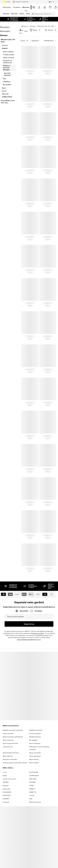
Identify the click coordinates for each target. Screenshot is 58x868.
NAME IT (32, 780)
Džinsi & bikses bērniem (11, 744)
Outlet (7, 2)
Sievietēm (7, 7)
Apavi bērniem (8, 747)
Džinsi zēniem (34, 753)
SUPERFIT (6, 790)
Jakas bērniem (8, 737)
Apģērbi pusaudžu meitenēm (13, 721)
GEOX (5, 766)
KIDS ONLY (33, 770)
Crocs (5, 763)
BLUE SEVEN (34, 763)
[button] (35, 26)
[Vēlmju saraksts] (50, 7)
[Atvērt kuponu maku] (34, 7)
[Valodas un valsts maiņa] (52, 2)
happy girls (7, 780)
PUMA (31, 776)
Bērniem (26, 7)
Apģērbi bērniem (35, 728)
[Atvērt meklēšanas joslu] (32, 14)
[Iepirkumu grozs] (56, 7)
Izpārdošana (39, 36)
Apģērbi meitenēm (36, 721)
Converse (6, 793)
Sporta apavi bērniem (10, 734)
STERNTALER (34, 766)
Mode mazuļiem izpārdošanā (13, 728)
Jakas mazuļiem (8, 724)
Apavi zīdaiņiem (35, 734)
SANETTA (33, 783)
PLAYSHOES (7, 783)
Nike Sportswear (35, 793)
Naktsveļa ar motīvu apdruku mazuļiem (39, 739)
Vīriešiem (17, 7)
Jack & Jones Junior (10, 770)
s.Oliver (32, 786)
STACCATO (7, 786)
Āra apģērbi (33, 731)
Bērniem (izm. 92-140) (46, 22)
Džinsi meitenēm (35, 747)
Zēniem (33, 22)
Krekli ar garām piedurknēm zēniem (15, 753)
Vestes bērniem (8, 731)
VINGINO (6, 773)
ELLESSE (32, 773)
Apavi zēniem (34, 750)
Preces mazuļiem (35, 724)
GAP (31, 790)
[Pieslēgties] (39, 7)
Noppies (6, 776)
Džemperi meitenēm (10, 750)
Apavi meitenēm (35, 744)
